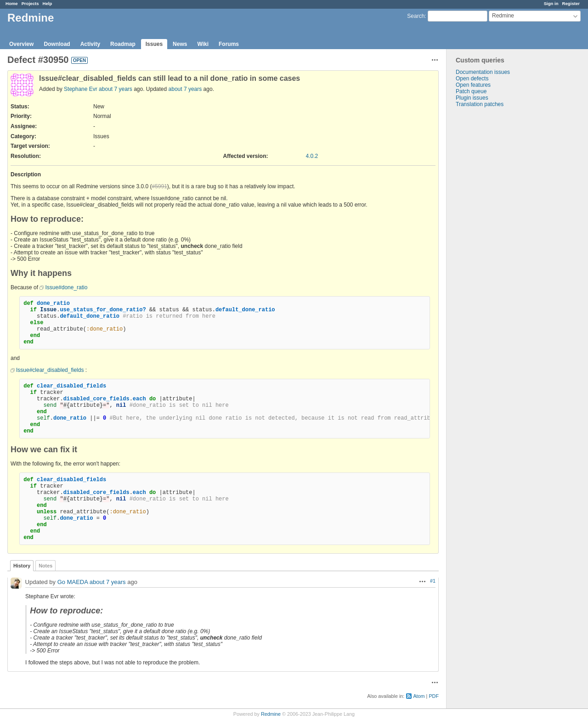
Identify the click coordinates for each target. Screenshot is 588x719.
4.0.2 (312, 156)
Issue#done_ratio (66, 287)
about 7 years (116, 89)
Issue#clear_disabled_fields (50, 370)
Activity (90, 44)
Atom (419, 696)
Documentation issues (483, 72)
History (22, 566)
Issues (154, 44)
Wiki (203, 44)
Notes (45, 566)
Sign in (551, 3)
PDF (434, 696)
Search (416, 16)
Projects (30, 3)
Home (12, 3)
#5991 (159, 186)
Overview (21, 44)
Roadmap (123, 44)
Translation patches (480, 104)
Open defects (472, 79)
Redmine (271, 714)
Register (571, 3)
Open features (473, 85)
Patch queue (471, 91)
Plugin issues (472, 98)
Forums (229, 44)
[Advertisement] (492, 252)
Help (48, 3)
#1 (433, 581)
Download (57, 44)
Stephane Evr (81, 89)
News (180, 44)
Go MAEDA (73, 582)
